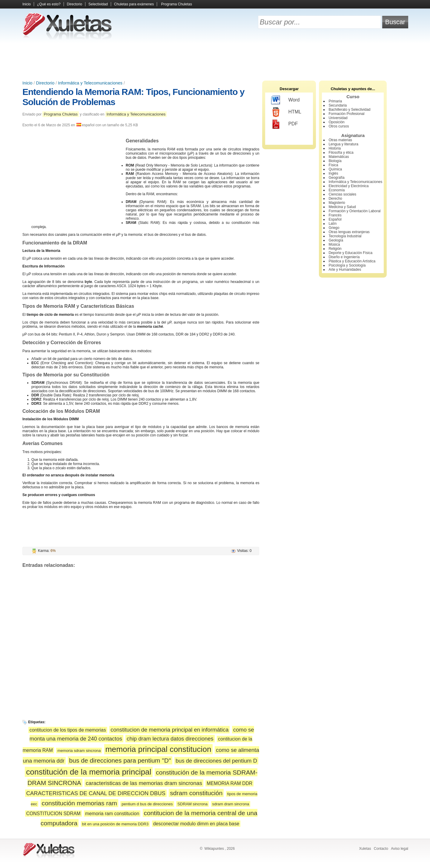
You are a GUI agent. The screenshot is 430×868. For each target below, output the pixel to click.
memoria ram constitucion (112, 814)
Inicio (27, 4)
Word (285, 100)
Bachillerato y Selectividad (349, 110)
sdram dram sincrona (231, 804)
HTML (286, 112)
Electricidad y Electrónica (348, 186)
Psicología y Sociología (347, 265)
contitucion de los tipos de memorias (68, 730)
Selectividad (98, 4)
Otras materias (340, 140)
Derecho (335, 198)
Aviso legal (400, 849)
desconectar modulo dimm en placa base (196, 824)
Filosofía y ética (341, 153)
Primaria (335, 101)
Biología (335, 161)
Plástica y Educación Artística (352, 261)
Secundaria (338, 105)
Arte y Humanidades (345, 270)
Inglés (333, 173)
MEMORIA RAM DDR (229, 783)
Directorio (75, 4)
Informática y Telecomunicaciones (90, 83)
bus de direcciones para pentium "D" (120, 760)
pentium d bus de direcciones (147, 804)
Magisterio (337, 203)
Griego (334, 228)
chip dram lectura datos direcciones (170, 739)
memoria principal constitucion (158, 749)
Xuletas (365, 849)
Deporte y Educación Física (350, 253)
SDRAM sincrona (192, 804)
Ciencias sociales (342, 194)
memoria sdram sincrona (79, 751)
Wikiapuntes (214, 849)
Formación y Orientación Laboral (354, 211)
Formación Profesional (346, 114)
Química (335, 169)
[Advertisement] (215, 60)
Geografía (336, 178)
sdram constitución (196, 793)
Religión (335, 249)
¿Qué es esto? (49, 4)
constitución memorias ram (79, 803)
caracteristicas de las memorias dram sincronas (144, 783)
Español (335, 219)
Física (333, 165)
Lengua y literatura (343, 144)
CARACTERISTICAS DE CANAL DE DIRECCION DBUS (96, 793)
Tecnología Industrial (345, 236)
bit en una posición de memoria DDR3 (115, 824)
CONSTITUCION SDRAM (53, 814)
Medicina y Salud (342, 207)
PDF (284, 124)
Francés (335, 215)
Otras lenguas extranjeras (349, 232)
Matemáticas (339, 157)
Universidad (338, 118)
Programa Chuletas (177, 4)
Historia (335, 148)
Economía (337, 190)
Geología (336, 240)
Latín (333, 224)
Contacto (381, 849)
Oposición (336, 122)
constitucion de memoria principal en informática (169, 730)
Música (334, 244)
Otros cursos (339, 126)
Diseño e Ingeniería (344, 257)
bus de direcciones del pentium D (216, 761)
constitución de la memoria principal (89, 772)
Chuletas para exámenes (134, 4)
